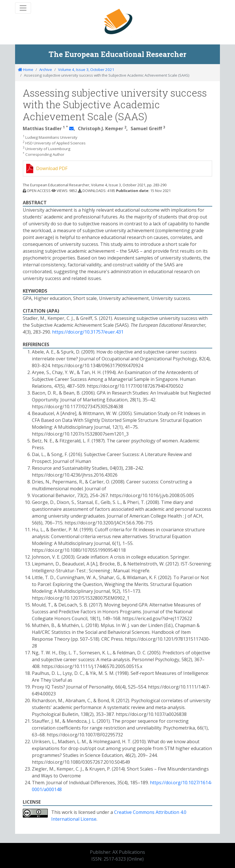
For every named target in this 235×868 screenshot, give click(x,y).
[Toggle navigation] (23, 8)
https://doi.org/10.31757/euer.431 (88, 332)
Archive (46, 70)
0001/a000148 (47, 789)
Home (26, 70)
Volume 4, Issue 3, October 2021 (86, 70)
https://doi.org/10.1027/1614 (180, 783)
